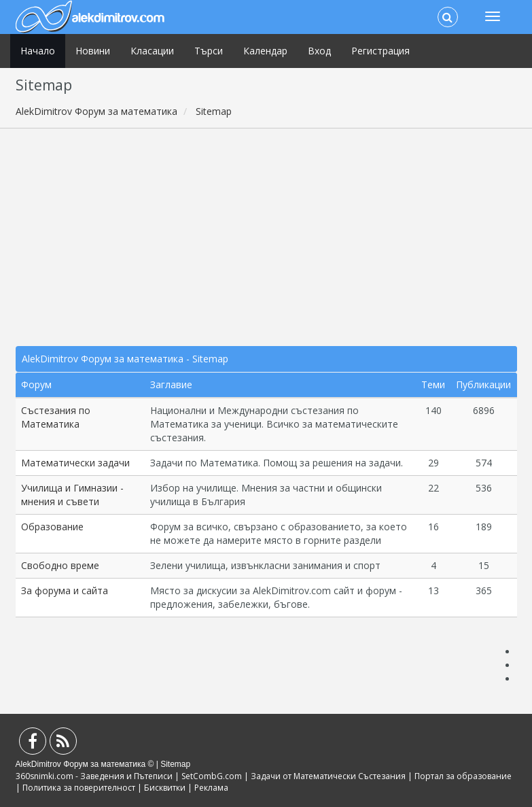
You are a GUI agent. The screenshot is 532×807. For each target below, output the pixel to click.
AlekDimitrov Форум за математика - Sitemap (125, 359)
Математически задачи (75, 463)
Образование (52, 527)
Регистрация (380, 51)
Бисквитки (165, 788)
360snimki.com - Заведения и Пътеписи (94, 776)
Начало (38, 51)
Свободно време (60, 565)
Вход (319, 51)
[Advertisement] (266, 237)
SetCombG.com (212, 776)
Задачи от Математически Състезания (328, 776)
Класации (152, 51)
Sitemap (175, 764)
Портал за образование (463, 776)
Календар (265, 51)
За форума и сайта (65, 590)
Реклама (211, 788)
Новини (93, 51)
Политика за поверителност (79, 788)
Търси (209, 51)
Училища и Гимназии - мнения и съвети (72, 495)
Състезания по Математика (56, 417)
